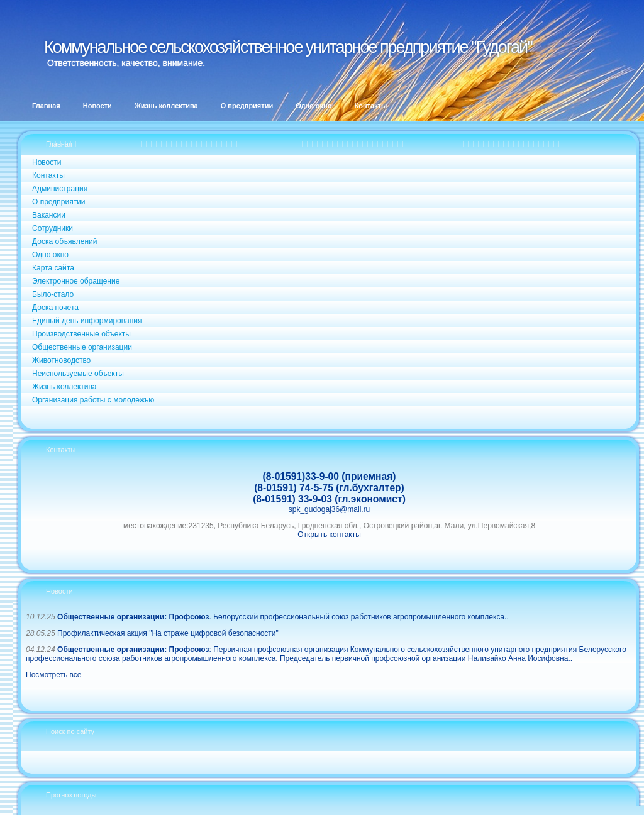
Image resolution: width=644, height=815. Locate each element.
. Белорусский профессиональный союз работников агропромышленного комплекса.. (283, 617)
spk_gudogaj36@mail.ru (330, 509)
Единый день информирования (87, 321)
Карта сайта (53, 268)
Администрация (60, 189)
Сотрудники (53, 228)
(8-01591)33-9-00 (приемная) (330, 476)
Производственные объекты (81, 334)
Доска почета (55, 308)
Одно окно (50, 255)
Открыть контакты (329, 535)
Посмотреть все (53, 675)
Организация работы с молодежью (93, 400)
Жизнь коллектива (64, 387)
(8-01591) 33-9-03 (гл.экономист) (329, 499)
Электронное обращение (76, 281)
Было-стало (53, 294)
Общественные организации (82, 347)
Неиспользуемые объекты (78, 374)
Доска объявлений (64, 241)
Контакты (48, 175)
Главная (59, 144)
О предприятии (59, 202)
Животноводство (61, 360)
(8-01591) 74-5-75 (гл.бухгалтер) (329, 488)
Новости (47, 162)
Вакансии (49, 215)
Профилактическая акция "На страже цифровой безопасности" (168, 633)
